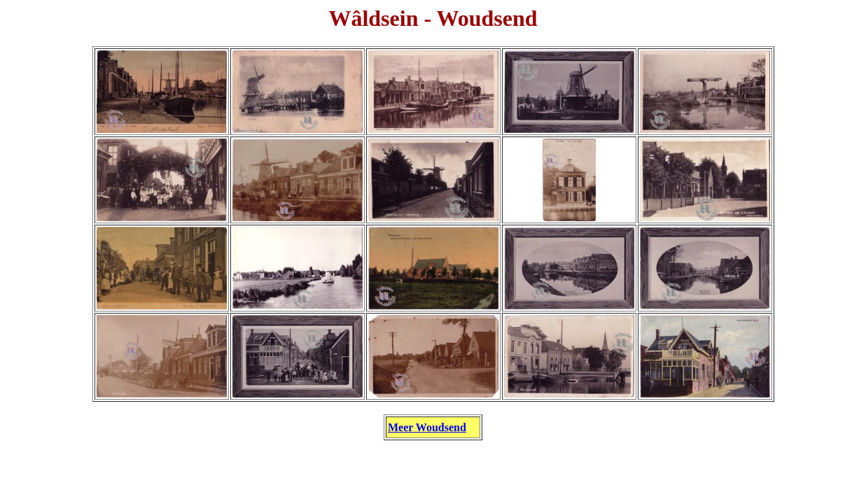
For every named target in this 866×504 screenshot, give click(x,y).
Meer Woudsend (427, 427)
